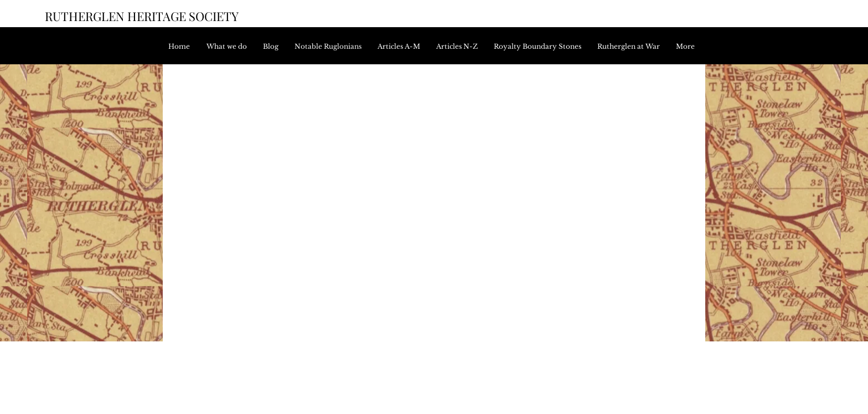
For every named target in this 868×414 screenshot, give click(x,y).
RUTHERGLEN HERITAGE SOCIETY (142, 16)
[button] (401, 46)
